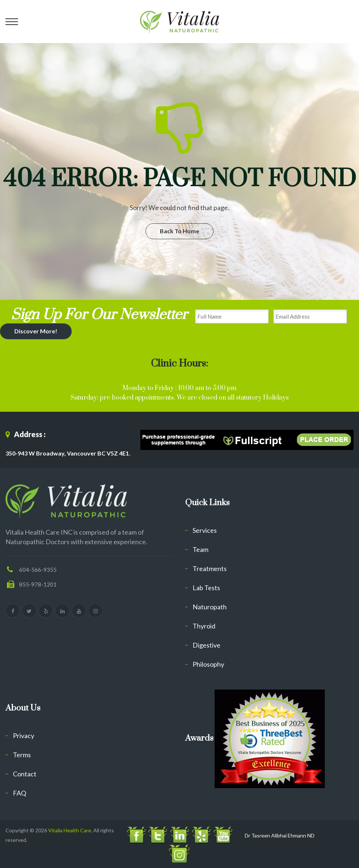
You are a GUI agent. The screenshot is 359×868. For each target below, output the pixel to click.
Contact (25, 774)
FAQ (19, 793)
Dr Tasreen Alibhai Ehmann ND (280, 835)
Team (200, 549)
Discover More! (36, 331)
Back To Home (179, 231)
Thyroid (204, 626)
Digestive (207, 645)
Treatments (210, 568)
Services (205, 530)
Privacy (24, 736)
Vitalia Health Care (70, 830)
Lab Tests (206, 588)
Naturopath (210, 607)
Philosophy (208, 664)
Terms (22, 755)
